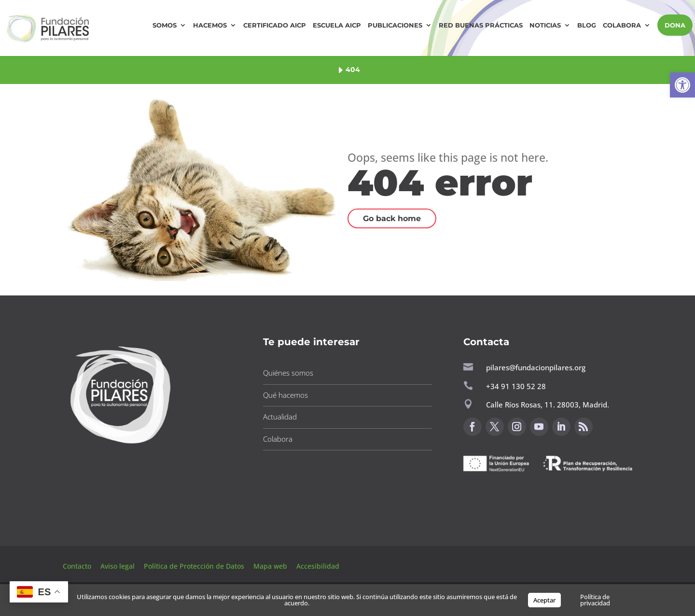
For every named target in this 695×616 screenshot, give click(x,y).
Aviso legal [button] (118, 566)
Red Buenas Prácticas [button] (481, 25)
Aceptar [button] (544, 600)
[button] (682, 85)
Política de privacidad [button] (595, 600)
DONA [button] (675, 25)
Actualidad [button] (280, 417)
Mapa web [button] (270, 566)
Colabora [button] (622, 25)
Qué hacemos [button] (285, 395)
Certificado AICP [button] (275, 25)
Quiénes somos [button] (288, 373)
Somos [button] (165, 25)
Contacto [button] (78, 566)
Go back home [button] (392, 218)
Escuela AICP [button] (337, 25)
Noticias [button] (545, 25)
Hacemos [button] (210, 25)
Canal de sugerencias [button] (510, 496)
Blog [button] (587, 25)
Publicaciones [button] (395, 25)
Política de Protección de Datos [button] (195, 566)
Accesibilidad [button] (318, 566)
